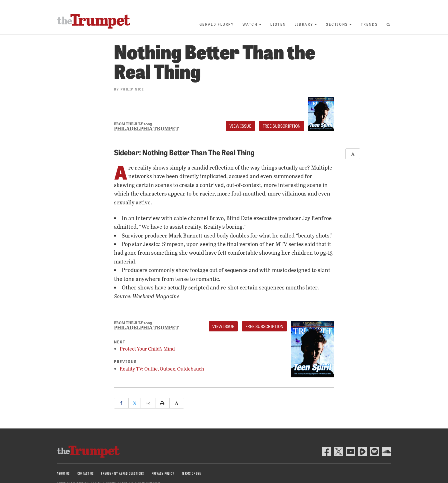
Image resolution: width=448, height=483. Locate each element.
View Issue (240, 126)
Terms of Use (191, 473)
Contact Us (86, 473)
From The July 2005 (133, 124)
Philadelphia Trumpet (146, 128)
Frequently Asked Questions (123, 473)
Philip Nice (132, 89)
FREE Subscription (282, 126)
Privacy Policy (163, 473)
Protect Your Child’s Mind (147, 349)
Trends (369, 24)
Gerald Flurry (217, 24)
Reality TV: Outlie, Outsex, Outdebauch (162, 369)
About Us (63, 473)
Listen (278, 24)
